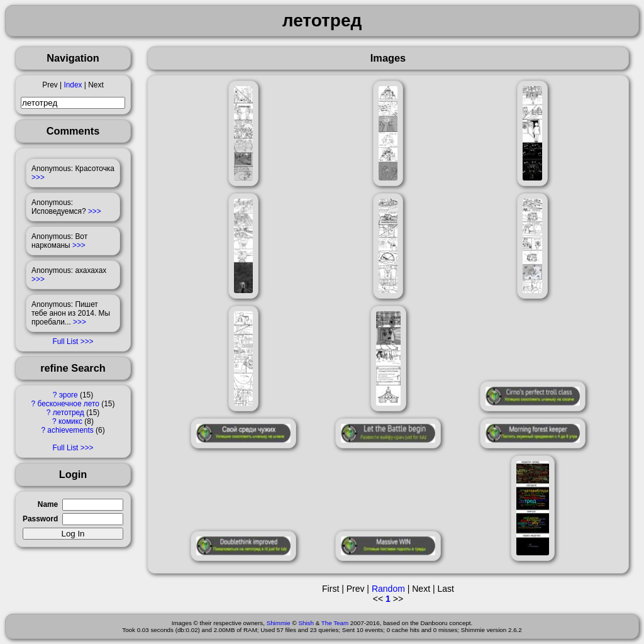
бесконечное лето (69, 404)
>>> (38, 177)
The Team (335, 623)
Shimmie (279, 623)
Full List (65, 341)
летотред (69, 413)
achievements (70, 430)
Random (388, 589)
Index (73, 85)
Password (40, 519)
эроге (69, 395)
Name (48, 504)
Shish (306, 623)
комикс (70, 421)
